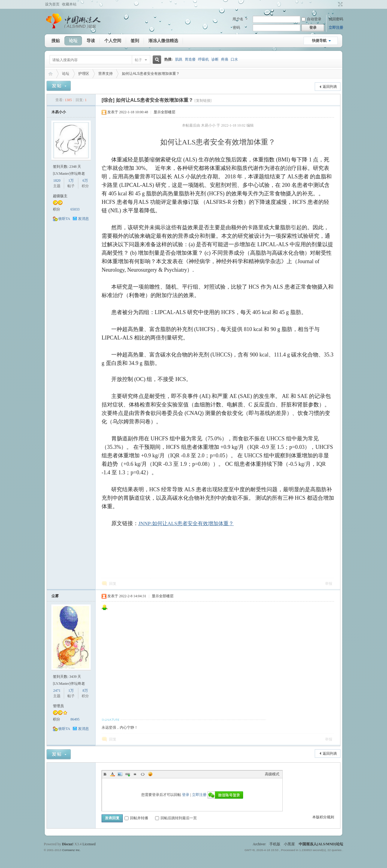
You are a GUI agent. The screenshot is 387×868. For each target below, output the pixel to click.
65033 (75, 209)
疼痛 (225, 59)
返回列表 (330, 87)
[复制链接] (203, 101)
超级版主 (60, 196)
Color (112, 774)
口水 (234, 59)
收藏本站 (69, 4)
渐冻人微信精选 (163, 41)
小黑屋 (289, 844)
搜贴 (56, 41)
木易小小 (59, 112)
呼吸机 (203, 59)
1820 (57, 181)
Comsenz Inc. (71, 850)
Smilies (150, 774)
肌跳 (179, 59)
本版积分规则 (323, 817)
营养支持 (106, 74)
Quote (135, 774)
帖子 (138, 60)
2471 (57, 691)
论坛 (73, 41)
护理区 (84, 74)
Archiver (259, 844)
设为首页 (52, 4)
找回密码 (336, 19)
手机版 (275, 844)
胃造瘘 (190, 59)
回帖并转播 (136, 818)
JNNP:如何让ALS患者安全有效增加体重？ (186, 523)
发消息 (83, 219)
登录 (186, 795)
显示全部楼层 (164, 112)
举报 (329, 584)
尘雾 (55, 596)
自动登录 (311, 19)
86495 (75, 719)
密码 (236, 28)
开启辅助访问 (335, 4)
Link (128, 774)
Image (120, 774)
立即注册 (336, 28)
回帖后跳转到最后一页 (176, 818)
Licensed (89, 844)
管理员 (58, 706)
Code (143, 774)
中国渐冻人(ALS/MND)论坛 (50, 74)
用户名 (238, 19)
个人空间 (113, 41)
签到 (135, 41)
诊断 (215, 59)
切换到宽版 (340, 4)
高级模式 (272, 774)
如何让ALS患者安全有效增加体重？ (151, 74)
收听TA (64, 219)
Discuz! (68, 844)
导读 (91, 41)
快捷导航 (319, 41)
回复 (113, 584)
